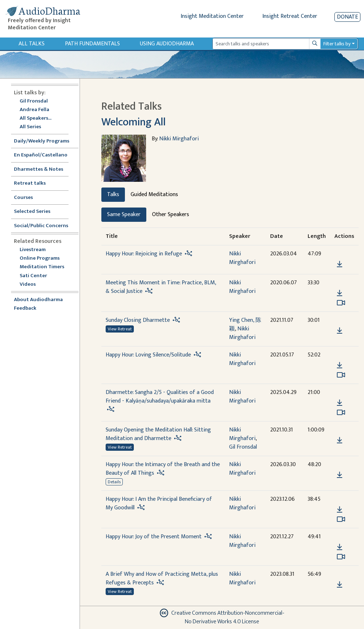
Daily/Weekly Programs (45, 141)
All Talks (32, 44)
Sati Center (33, 276)
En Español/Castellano (41, 155)
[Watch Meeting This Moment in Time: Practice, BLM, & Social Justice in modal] (341, 303)
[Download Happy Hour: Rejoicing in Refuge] (340, 264)
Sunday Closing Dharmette (138, 320)
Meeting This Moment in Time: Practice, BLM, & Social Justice (161, 287)
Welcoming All (133, 122)
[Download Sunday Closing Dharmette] (340, 331)
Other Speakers (171, 214)
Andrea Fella (34, 110)
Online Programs (40, 258)
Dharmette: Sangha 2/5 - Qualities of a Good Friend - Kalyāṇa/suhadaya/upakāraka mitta (160, 397)
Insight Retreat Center (290, 16)
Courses (23, 198)
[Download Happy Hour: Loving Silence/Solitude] (340, 365)
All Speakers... (36, 118)
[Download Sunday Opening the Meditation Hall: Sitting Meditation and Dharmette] (340, 440)
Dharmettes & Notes (39, 169)
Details (114, 482)
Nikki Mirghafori (179, 139)
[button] (339, 254)
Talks (113, 194)
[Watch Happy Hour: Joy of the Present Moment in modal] (341, 557)
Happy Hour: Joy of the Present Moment (154, 537)
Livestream (33, 250)
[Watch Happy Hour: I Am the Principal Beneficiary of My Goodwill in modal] (341, 519)
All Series (30, 127)
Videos (31, 284)
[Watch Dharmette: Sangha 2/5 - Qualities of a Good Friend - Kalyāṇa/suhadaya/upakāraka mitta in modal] (341, 413)
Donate (347, 17)
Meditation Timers (42, 267)
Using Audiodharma (167, 44)
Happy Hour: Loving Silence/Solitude (148, 355)
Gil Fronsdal (34, 101)
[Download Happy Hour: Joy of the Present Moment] (340, 547)
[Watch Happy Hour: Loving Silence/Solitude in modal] (341, 375)
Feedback (25, 308)
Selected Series (36, 212)
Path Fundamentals (92, 44)
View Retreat (120, 329)
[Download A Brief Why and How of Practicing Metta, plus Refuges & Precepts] (340, 585)
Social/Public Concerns (41, 226)
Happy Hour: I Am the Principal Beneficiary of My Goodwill (159, 503)
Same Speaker (124, 214)
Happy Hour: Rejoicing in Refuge (144, 254)
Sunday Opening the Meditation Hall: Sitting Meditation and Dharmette (158, 434)
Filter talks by (337, 44)
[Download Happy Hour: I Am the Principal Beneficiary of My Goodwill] (340, 510)
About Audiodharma (38, 300)
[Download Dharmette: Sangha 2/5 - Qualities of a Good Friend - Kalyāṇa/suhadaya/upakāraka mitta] (340, 403)
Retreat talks (30, 183)
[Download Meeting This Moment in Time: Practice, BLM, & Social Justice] (340, 293)
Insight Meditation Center (212, 16)
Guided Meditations (154, 194)
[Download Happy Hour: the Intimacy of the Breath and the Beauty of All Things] (340, 475)
